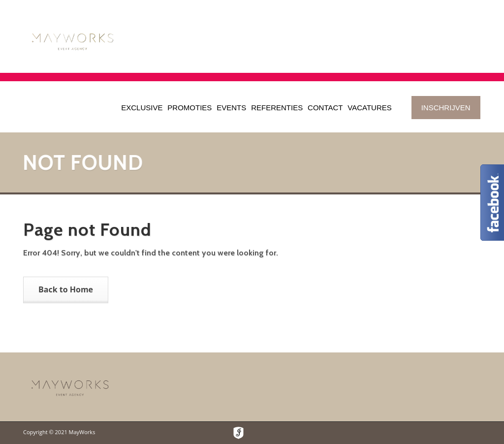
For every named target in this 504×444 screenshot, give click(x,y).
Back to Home (66, 289)
